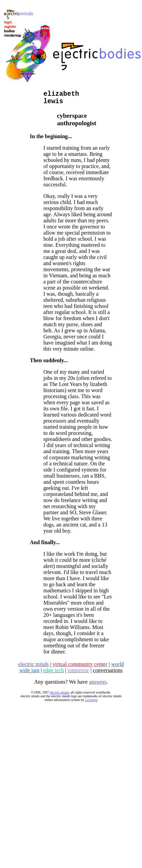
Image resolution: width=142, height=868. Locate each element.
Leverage (91, 703)
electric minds (59, 696)
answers (98, 685)
